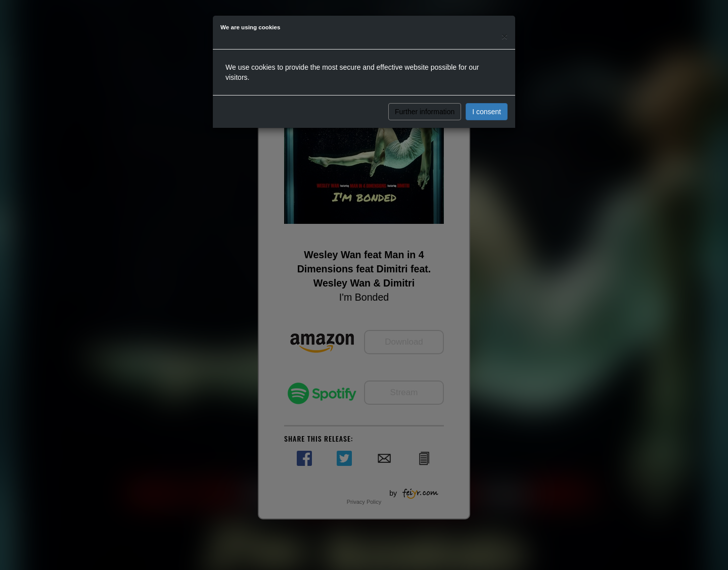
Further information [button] (425, 112)
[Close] (505, 36)
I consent (487, 112)
